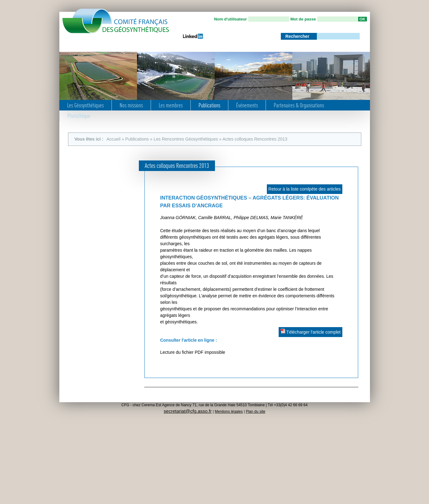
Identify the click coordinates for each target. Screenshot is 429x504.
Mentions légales (229, 412)
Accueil (114, 139)
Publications (209, 105)
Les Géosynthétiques (85, 105)
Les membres (171, 105)
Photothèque (79, 116)
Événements (247, 105)
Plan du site (256, 412)
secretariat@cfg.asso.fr (188, 411)
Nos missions (131, 105)
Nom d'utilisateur (230, 19)
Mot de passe (303, 19)
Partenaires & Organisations (299, 105)
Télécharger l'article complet (310, 332)
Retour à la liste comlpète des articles (305, 189)
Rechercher (298, 36)
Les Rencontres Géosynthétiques (186, 139)
